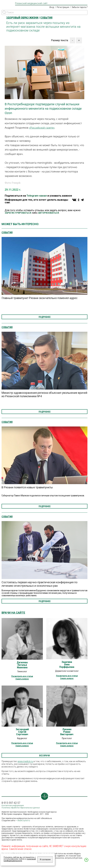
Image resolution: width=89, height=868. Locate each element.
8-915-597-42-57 (11, 803)
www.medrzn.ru (25, 761)
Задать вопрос (22, 679)
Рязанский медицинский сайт (31, 3)
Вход (51, 7)
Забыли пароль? (79, 7)
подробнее (45, 317)
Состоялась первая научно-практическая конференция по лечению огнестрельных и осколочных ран (39, 584)
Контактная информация (13, 805)
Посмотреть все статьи (22, 676)
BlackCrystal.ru (24, 820)
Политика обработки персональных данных (21, 808)
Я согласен (45, 859)
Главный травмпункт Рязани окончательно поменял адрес (40, 298)
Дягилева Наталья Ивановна (22, 665)
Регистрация (62, 7)
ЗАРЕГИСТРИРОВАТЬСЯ (18, 213)
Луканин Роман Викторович (67, 732)
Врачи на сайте (13, 613)
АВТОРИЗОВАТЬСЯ (49, 213)
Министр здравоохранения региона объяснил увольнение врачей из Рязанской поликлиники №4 (44, 394)
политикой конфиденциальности (20, 860)
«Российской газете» (42, 128)
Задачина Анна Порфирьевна (67, 665)
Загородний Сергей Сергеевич (22, 732)
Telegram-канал (37, 196)
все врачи (44, 756)
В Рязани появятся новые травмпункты (27, 487)
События (7, 233)
